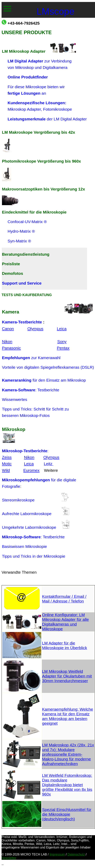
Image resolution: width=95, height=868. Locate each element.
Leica (62, 329)
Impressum (57, 854)
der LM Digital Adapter (47, 119)
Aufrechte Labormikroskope (27, 514)
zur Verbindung (40, 61)
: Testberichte (31, 390)
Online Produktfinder (28, 77)
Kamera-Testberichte (22, 322)
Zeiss (7, 457)
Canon (8, 329)
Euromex (31, 470)
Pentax (63, 348)
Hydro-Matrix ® (21, 231)
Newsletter (9, 858)
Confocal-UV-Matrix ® (27, 222)
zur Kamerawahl (31, 358)
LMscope (55, 11)
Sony (62, 341)
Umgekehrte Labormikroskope (32, 527)
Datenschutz (76, 854)
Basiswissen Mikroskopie (24, 546)
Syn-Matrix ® (19, 241)
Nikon (7, 341)
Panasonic (11, 348)
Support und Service (22, 283)
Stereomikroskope (18, 500)
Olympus (35, 329)
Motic (7, 464)
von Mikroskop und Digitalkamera (35, 67)
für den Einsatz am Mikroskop (44, 380)
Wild (6, 470)
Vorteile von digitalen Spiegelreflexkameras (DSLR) (48, 367)
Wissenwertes (15, 399)
